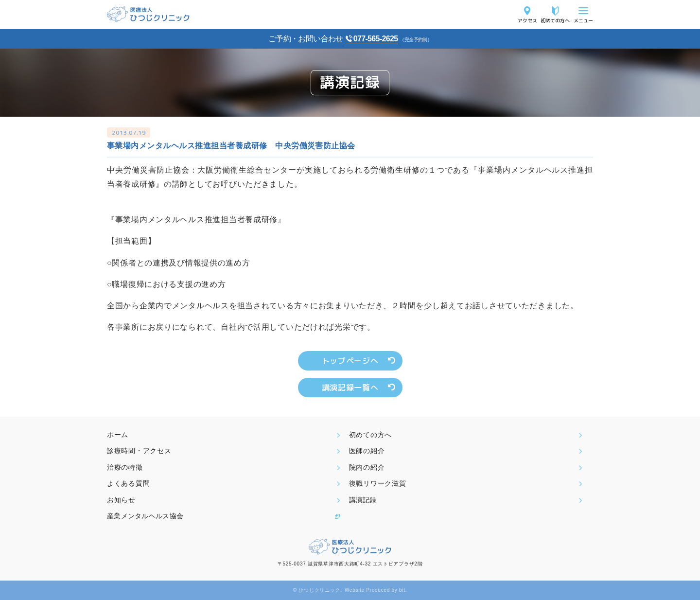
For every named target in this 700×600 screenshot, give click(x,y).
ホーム (118, 435)
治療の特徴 (125, 467)
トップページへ (350, 361)
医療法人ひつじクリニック (148, 14)
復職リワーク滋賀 (378, 483)
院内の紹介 (367, 467)
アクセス (527, 20)
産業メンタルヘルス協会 (145, 516)
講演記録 (363, 500)
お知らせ (121, 500)
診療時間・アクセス (139, 451)
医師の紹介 (367, 451)
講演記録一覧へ (350, 388)
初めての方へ (555, 20)
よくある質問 (128, 483)
